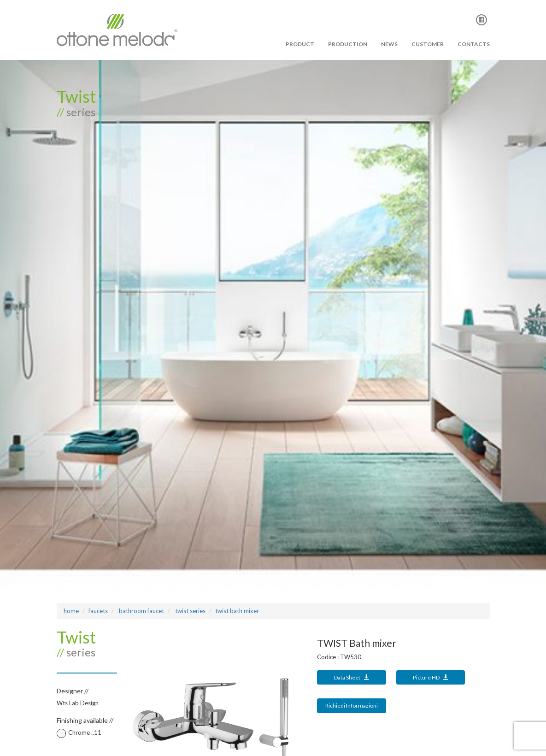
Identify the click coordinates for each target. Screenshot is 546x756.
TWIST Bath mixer (237, 611)
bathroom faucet (141, 611)
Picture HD (431, 677)
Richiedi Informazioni (352, 706)
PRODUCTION (348, 44)
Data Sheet (352, 677)
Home (71, 611)
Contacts (474, 44)
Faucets (98, 611)
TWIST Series (190, 611)
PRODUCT (300, 44)
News (389, 44)
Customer (428, 44)
